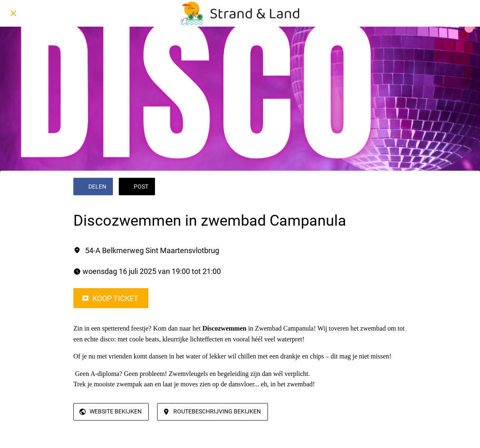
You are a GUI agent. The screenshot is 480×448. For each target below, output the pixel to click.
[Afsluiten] (13, 13)
